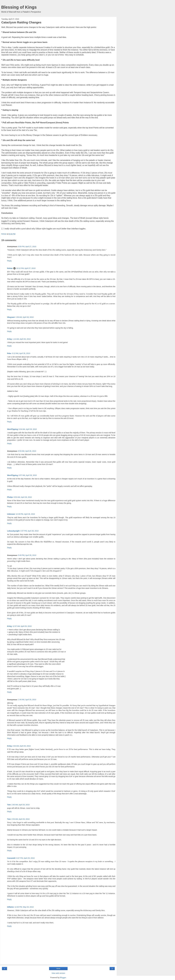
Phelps (10, 497)
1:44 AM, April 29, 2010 (27, 700)
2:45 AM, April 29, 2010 (20, 805)
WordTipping (13, 429)
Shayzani (11, 317)
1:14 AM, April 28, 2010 (22, 339)
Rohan (10, 268)
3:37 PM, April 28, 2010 (29, 531)
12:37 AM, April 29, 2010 (22, 626)
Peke (9, 353)
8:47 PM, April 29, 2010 (26, 858)
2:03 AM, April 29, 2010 (22, 746)
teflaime (10, 907)
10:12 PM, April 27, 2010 (26, 268)
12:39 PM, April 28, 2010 (25, 514)
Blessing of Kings (19, 7)
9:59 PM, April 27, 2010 (27, 246)
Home (58, 969)
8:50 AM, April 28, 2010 (23, 497)
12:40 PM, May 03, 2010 (24, 907)
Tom (9, 805)
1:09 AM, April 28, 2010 (24, 317)
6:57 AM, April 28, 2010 (28, 475)
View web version (58, 973)
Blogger (63, 978)
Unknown (11, 514)
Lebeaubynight (13, 531)
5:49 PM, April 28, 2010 (27, 555)
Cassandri (11, 858)
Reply (9, 261)
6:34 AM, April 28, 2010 (28, 429)
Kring (9, 339)
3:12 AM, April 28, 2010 (21, 353)
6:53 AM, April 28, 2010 (27, 451)
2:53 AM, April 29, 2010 (20, 819)
